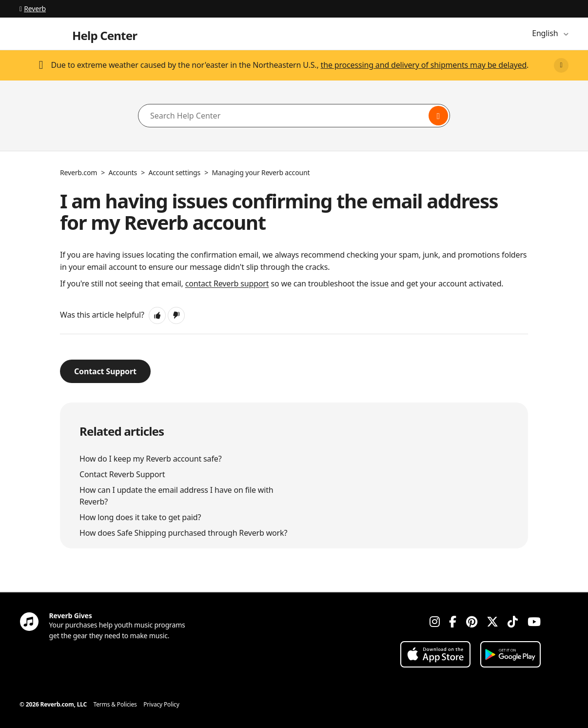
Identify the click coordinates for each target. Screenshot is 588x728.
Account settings (175, 172)
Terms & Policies (115, 704)
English (546, 33)
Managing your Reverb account (261, 172)
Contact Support (105, 371)
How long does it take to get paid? (140, 517)
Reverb (33, 9)
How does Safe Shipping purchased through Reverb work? (183, 533)
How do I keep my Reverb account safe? (150, 459)
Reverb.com (78, 172)
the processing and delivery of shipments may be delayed (424, 65)
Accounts (123, 172)
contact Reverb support (227, 283)
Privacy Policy (161, 704)
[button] (157, 315)
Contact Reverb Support (122, 474)
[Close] (561, 65)
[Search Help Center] (294, 116)
